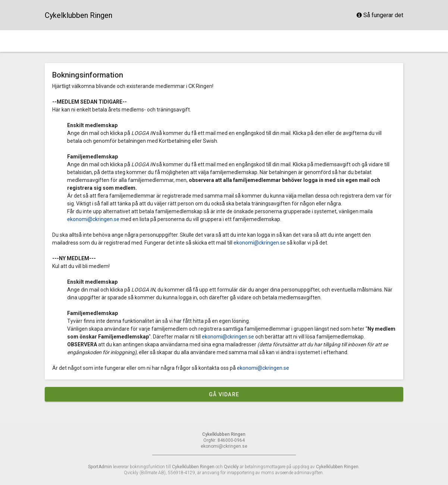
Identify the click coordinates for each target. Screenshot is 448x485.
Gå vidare (224, 394)
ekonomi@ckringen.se (93, 219)
